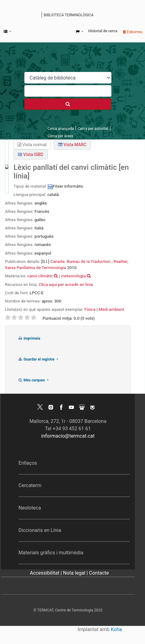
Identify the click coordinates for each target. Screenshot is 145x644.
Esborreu (133, 32)
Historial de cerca (103, 31)
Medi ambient (111, 309)
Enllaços (28, 463)
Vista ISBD (31, 154)
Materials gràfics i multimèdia (51, 553)
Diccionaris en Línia (40, 530)
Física (90, 309)
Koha (116, 629)
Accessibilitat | (46, 573)
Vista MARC (72, 145)
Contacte (99, 573)
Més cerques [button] (32, 380)
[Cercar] (68, 104)
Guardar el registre (37, 359)
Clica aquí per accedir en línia (66, 284)
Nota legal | (76, 573)
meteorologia (73, 276)
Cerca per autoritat (93, 129)
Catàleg (41, 15)
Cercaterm (30, 485)
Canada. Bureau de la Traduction (80, 261)
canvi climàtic (40, 276)
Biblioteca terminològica (69, 15)
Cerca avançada (60, 129)
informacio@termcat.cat (68, 436)
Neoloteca (30, 508)
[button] (7, 32)
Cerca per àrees (60, 136)
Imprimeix (29, 338)
